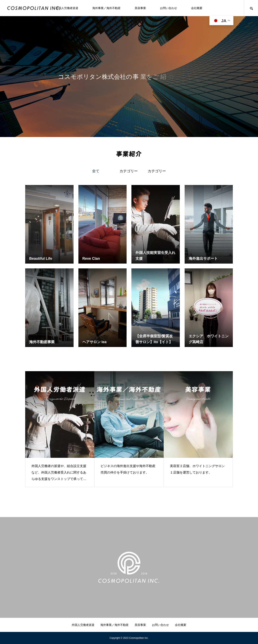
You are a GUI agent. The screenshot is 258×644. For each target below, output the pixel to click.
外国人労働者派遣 (67, 8)
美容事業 (140, 8)
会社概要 (197, 8)
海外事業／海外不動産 (106, 8)
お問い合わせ (169, 8)
